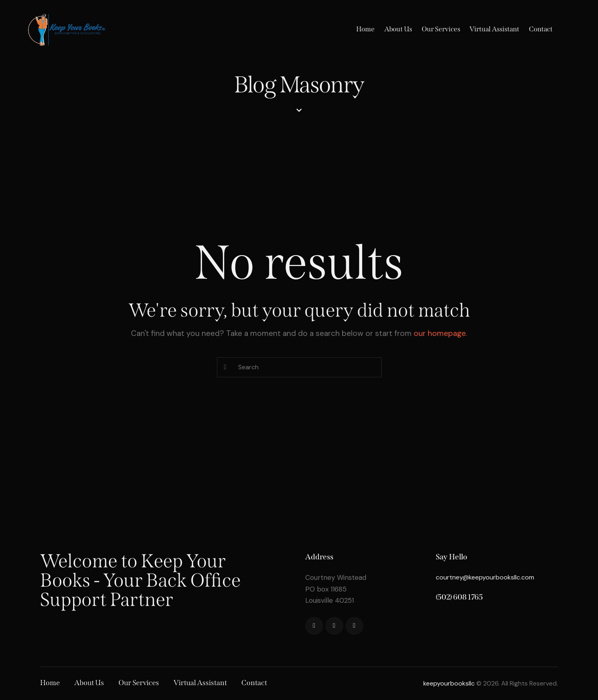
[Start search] (225, 367)
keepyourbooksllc (449, 683)
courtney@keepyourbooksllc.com (485, 577)
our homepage (440, 333)
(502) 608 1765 (459, 597)
